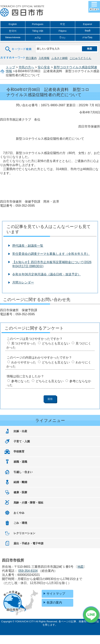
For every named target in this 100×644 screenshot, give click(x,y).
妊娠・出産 (20, 431)
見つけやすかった (24, 343)
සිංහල (63, 37)
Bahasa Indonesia (13, 37)
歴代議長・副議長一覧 (28, 246)
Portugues (38, 24)
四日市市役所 (22, 11)
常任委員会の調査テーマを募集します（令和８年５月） (51, 254)
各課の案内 (54, 602)
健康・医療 (20, 492)
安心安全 (44, 67)
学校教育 (19, 451)
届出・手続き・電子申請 (28, 543)
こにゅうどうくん (80, 58)
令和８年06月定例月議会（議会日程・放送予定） (47, 274)
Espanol (87, 24)
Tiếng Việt (38, 31)
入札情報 (44, 58)
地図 (80, 567)
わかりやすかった (24, 362)
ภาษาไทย (87, 37)
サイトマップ (56, 594)
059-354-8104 (28, 571)
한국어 (13, 31)
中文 (63, 24)
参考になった (21, 381)
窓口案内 (31, 58)
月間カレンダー (23, 282)
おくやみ (19, 513)
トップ (10, 67)
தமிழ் (38, 37)
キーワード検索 (19, 47)
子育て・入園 (22, 441)
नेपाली (87, 31)
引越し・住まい (23, 472)
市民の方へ (26, 67)
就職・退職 (20, 462)
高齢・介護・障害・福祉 (28, 503)
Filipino (63, 31)
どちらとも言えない (56, 343)
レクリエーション (24, 533)
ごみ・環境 (20, 523)
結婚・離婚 (20, 482)
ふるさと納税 (59, 58)
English (13, 24)
